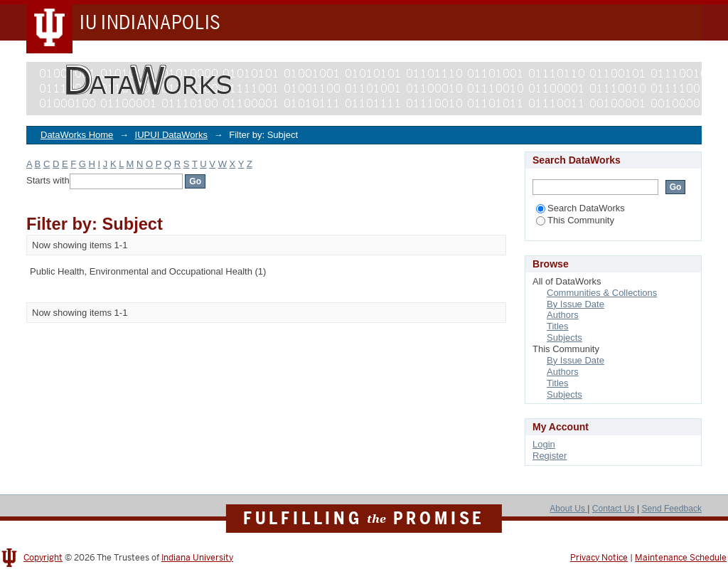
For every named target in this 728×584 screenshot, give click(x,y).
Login (544, 444)
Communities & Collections (602, 293)
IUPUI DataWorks (171, 135)
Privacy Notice (599, 558)
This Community (575, 220)
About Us (568, 509)
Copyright (43, 558)
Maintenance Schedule (681, 558)
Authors (563, 315)
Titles (558, 326)
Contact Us (614, 509)
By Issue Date (576, 304)
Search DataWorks (580, 208)
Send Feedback (671, 509)
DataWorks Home (77, 135)
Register (550, 456)
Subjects (564, 338)
